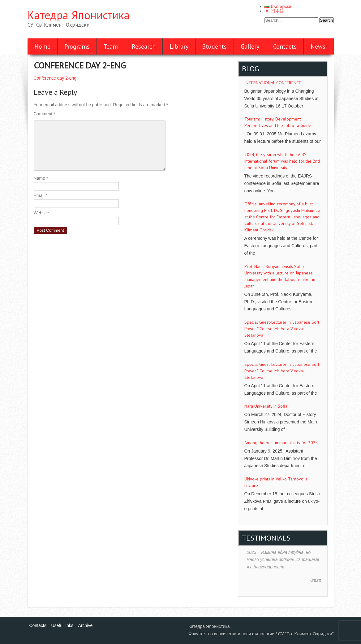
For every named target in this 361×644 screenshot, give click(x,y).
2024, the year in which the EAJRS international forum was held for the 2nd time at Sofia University (282, 161)
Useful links (62, 625)
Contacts (285, 46)
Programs (77, 46)
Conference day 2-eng (55, 78)
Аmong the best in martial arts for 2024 (281, 443)
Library (179, 46)
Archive (86, 625)
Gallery (250, 46)
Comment (45, 114)
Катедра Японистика (79, 15)
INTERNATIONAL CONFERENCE (273, 83)
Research (144, 46)
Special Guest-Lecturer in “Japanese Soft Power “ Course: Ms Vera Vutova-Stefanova (282, 329)
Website (41, 213)
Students (215, 46)
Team (111, 46)
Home (42, 46)
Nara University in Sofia (266, 406)
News (318, 46)
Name (41, 178)
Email (41, 195)
